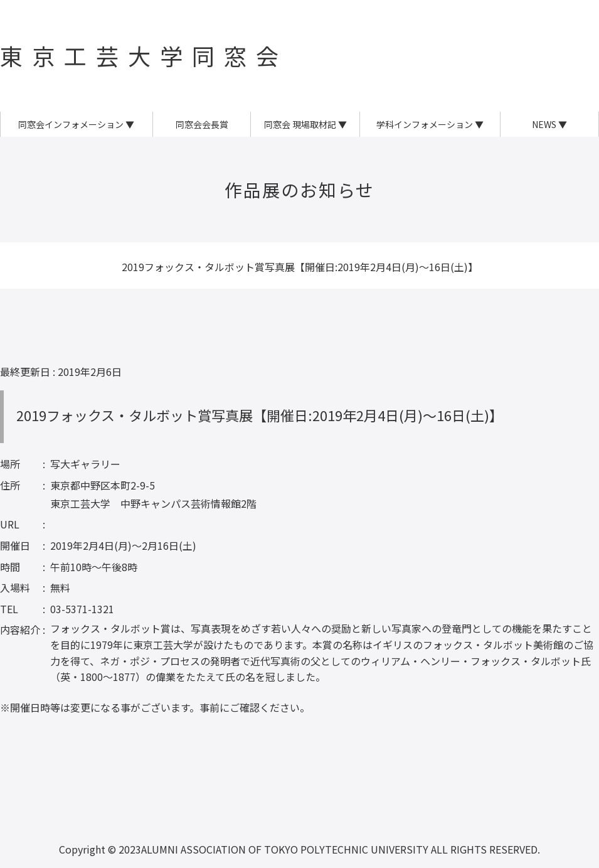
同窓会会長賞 (202, 124)
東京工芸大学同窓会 (144, 55)
